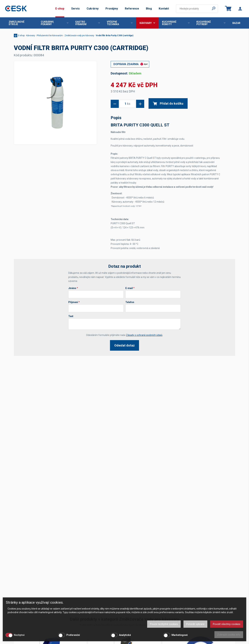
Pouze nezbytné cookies (164, 624)
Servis (75, 9)
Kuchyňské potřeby (211, 23)
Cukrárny (93, 9)
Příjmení (74, 302)
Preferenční (73, 635)
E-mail (130, 288)
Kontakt (164, 9)
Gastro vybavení (88, 23)
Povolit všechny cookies (227, 624)
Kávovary (147, 23)
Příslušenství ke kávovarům (50, 35)
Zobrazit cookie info (229, 635)
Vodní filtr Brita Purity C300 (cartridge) (115, 35)
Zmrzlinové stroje (17, 23)
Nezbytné (19, 635)
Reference (132, 9)
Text (71, 316)
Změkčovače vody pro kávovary (79, 35)
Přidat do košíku (168, 103)
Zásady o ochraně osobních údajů (144, 335)
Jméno (73, 288)
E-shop (60, 9)
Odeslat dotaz (124, 345)
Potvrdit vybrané (195, 624)
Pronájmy (112, 9)
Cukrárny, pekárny (55, 23)
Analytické (125, 635)
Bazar (236, 23)
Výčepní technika (120, 23)
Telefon (130, 302)
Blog (149, 9)
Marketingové (180, 635)
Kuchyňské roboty (176, 23)
